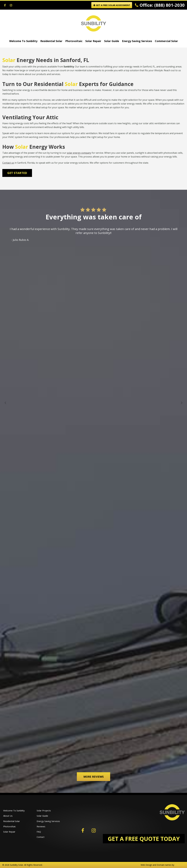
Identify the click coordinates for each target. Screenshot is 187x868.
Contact (41, 837)
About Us (8, 816)
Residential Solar (51, 41)
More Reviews (93, 777)
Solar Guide (112, 41)
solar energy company (79, 153)
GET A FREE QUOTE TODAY (144, 839)
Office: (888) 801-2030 (160, 5)
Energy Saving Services (137, 41)
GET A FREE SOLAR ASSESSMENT (112, 5)
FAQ (39, 832)
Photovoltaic (74, 41)
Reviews (41, 826)
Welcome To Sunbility (23, 41)
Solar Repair (93, 41)
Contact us (8, 163)
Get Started (17, 173)
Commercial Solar (166, 41)
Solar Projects (44, 810)
